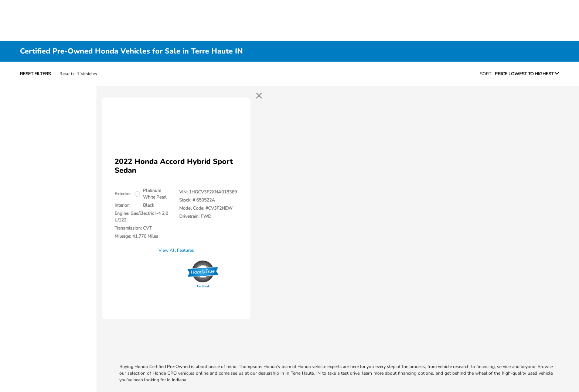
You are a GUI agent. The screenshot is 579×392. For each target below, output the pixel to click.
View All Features (176, 250)
